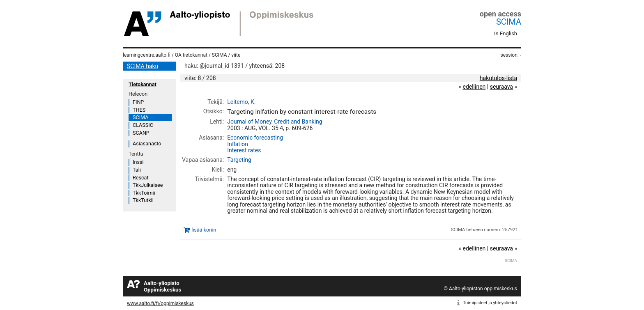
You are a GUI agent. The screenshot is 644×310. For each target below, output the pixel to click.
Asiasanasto (147, 144)
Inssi (138, 162)
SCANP (141, 133)
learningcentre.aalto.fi (147, 55)
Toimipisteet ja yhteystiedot (490, 303)
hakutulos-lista (498, 78)
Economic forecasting (255, 138)
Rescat (141, 178)
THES (139, 110)
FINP (138, 102)
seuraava (501, 87)
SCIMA (509, 22)
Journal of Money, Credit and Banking (275, 122)
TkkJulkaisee (148, 185)
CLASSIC (143, 125)
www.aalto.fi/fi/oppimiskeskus (160, 303)
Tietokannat (143, 84)
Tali (137, 170)
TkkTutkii (143, 200)
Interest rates (244, 150)
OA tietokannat (191, 55)
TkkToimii (144, 193)
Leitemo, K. (241, 102)
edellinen (474, 87)
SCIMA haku (143, 66)
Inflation (238, 144)
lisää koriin (204, 230)
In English (506, 33)
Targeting (239, 160)
